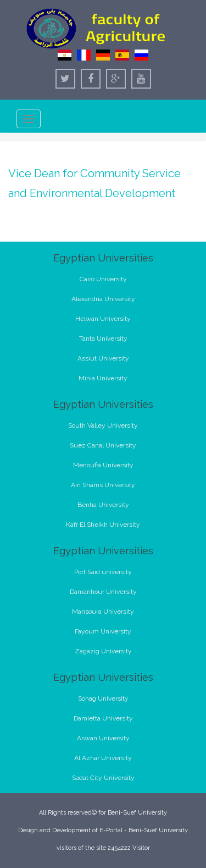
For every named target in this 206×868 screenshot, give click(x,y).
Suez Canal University (103, 445)
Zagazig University (103, 651)
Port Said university (103, 572)
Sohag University (103, 698)
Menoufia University (103, 465)
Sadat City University (103, 778)
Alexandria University (103, 299)
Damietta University (103, 718)
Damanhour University (103, 592)
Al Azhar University (103, 758)
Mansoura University (103, 612)
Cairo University (103, 279)
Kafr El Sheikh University (103, 525)
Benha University (103, 505)
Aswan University (103, 738)
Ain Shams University (103, 485)
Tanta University (103, 339)
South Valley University (103, 425)
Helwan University (103, 319)
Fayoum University (103, 631)
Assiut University (103, 358)
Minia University (103, 378)
